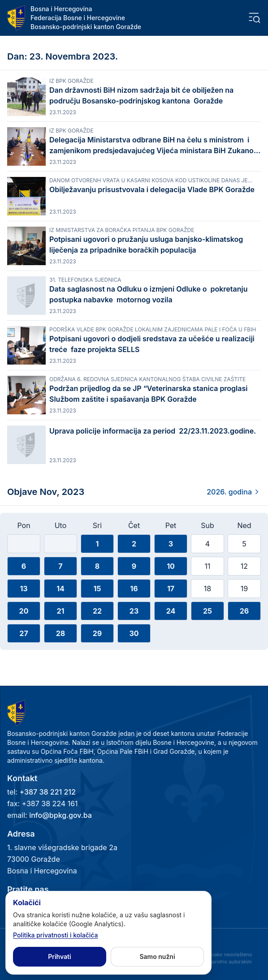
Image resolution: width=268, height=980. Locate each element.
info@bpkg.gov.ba (61, 815)
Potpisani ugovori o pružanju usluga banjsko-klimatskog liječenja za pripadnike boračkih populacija (146, 245)
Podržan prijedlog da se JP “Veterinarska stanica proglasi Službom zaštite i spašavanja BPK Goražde (148, 394)
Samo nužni (157, 956)
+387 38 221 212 (47, 792)
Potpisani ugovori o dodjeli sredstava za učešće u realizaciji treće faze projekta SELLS (152, 344)
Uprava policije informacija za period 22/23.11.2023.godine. (153, 436)
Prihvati (59, 956)
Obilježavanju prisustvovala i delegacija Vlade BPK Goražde (152, 189)
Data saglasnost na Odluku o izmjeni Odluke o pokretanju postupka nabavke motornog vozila (148, 294)
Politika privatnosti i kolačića (56, 935)
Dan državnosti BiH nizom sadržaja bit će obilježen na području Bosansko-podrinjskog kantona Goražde (141, 95)
